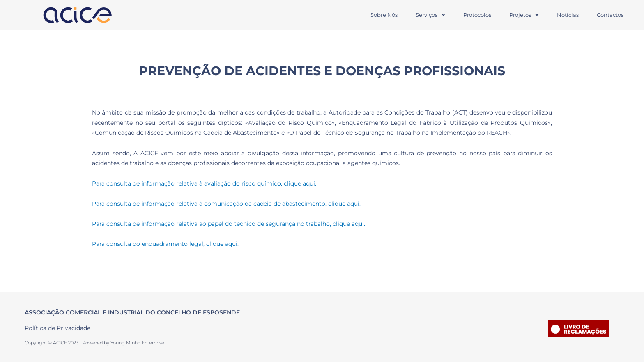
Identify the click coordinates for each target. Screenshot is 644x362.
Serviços (430, 15)
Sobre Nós (384, 15)
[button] (430, 15)
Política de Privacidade (57, 328)
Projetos (524, 15)
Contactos (610, 15)
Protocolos (477, 15)
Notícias (568, 15)
